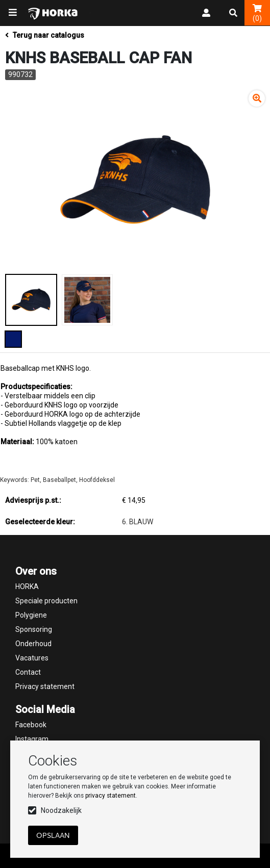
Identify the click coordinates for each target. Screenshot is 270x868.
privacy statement (111, 796)
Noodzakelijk (61, 810)
